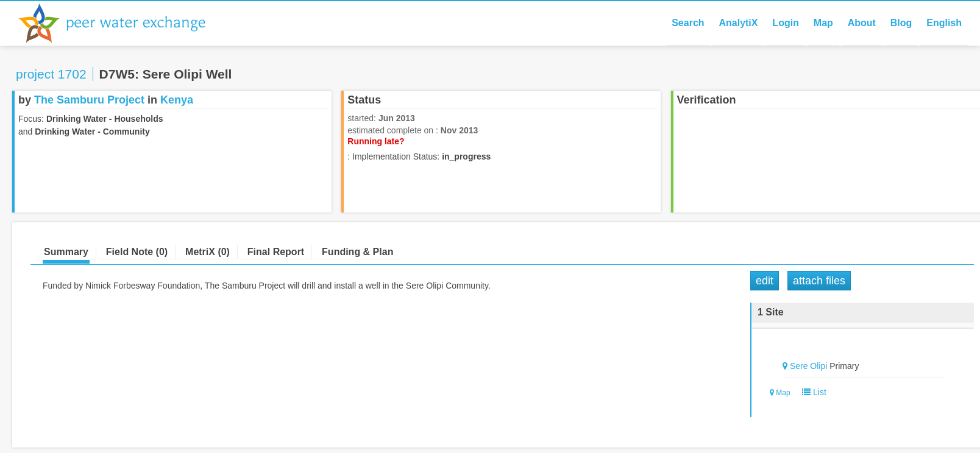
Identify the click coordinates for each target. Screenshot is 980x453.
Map (823, 23)
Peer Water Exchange (122, 23)
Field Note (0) (137, 252)
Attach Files (819, 281)
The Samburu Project (89, 100)
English (944, 23)
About (862, 23)
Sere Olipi (808, 366)
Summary (66, 252)
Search (688, 23)
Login (786, 23)
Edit (765, 281)
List (811, 392)
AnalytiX (738, 23)
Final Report (276, 252)
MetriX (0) (208, 252)
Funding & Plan (357, 252)
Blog (901, 23)
